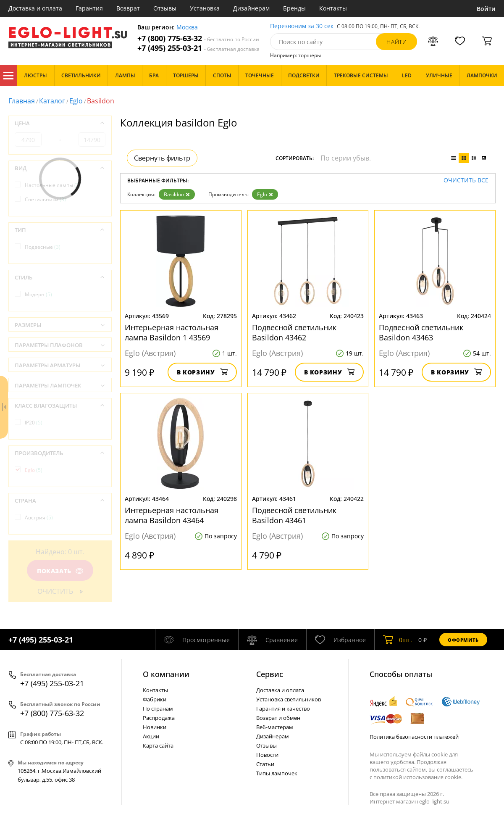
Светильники (45, 199)
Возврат (128, 8)
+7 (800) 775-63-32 (198, 38)
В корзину (202, 372)
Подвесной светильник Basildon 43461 (294, 515)
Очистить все (466, 180)
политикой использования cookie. (418, 777)
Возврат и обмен (278, 718)
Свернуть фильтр (162, 158)
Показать (60, 571)
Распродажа (159, 718)
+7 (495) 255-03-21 (198, 48)
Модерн (38, 294)
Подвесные (43, 247)
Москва (187, 28)
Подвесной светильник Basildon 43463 (421, 332)
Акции (151, 736)
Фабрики (155, 699)
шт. (398, 640)
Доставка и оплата (35, 8)
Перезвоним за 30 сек (302, 26)
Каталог (8, 76)
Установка (205, 8)
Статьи (265, 764)
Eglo (76, 101)
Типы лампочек (277, 773)
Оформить (463, 640)
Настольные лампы (53, 185)
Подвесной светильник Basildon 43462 (294, 332)
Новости (267, 755)
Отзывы (165, 8)
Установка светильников (289, 699)
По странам (158, 709)
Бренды (294, 8)
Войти (486, 9)
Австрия (39, 518)
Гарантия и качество (283, 709)
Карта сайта (158, 746)
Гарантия (89, 8)
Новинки (155, 727)
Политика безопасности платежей (414, 737)
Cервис (270, 674)
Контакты (333, 8)
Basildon (177, 194)
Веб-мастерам (275, 727)
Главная (22, 101)
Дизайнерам (251, 8)
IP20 (34, 423)
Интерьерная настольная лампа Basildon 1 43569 (172, 332)
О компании (166, 674)
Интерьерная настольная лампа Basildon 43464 (172, 515)
